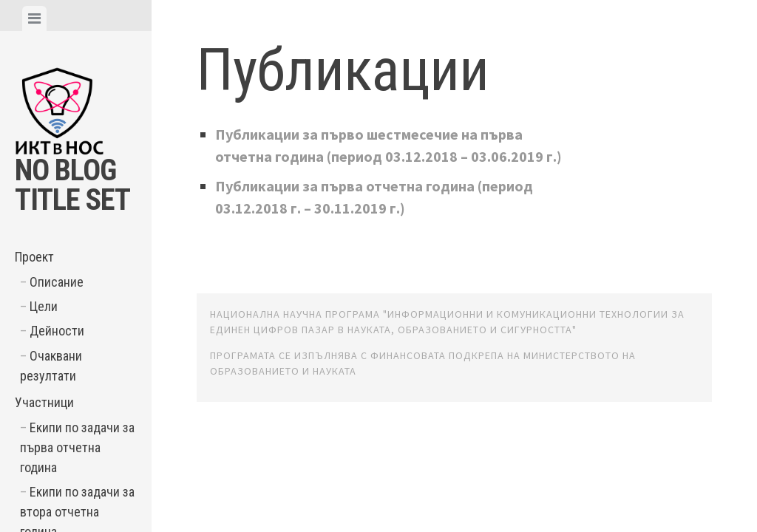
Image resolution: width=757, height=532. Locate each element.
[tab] (34, 18)
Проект (34, 257)
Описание (57, 282)
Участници (44, 402)
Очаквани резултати (51, 366)
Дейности (57, 331)
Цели (44, 306)
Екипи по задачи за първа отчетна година (77, 447)
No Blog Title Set (72, 185)
